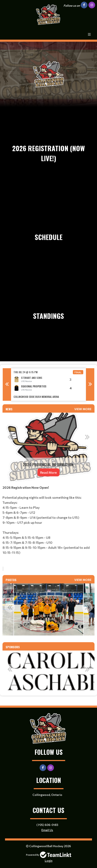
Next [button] (90, 384)
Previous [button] (7, 384)
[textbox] (48, 524)
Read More (48, 472)
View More (83, 409)
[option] (48, 385)
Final (78, 372)
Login (49, 861)
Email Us (47, 830)
